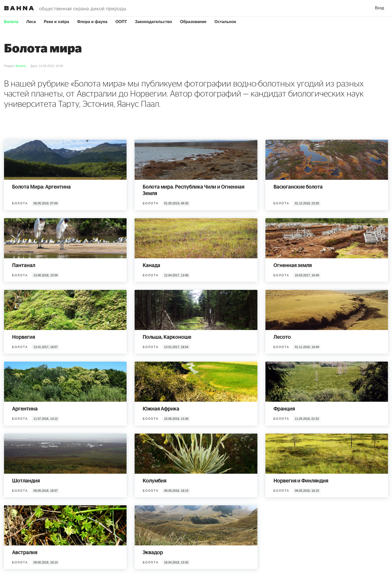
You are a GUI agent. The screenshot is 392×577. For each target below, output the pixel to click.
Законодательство (154, 22)
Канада (151, 266)
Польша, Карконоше (167, 337)
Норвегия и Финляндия (301, 481)
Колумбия (154, 481)
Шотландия (26, 481)
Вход (379, 8)
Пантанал (24, 266)
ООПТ (121, 22)
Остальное (225, 22)
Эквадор (153, 553)
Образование (193, 22)
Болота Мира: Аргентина (41, 187)
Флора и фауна (92, 22)
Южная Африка (161, 409)
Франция (284, 409)
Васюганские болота (298, 187)
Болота (11, 22)
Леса (31, 22)
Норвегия (23, 337)
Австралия (25, 553)
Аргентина (25, 409)
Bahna (20, 8)
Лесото (282, 337)
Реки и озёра (57, 22)
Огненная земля (292, 266)
